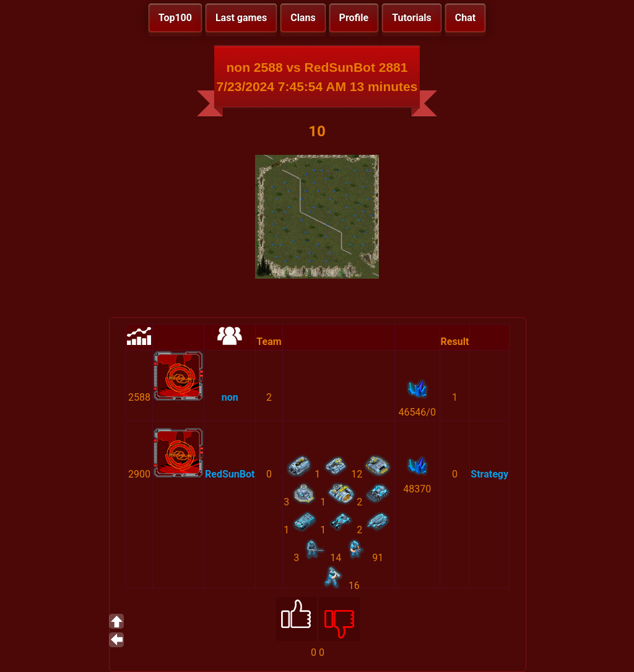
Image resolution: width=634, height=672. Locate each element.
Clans (303, 18)
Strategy (489, 474)
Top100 (175, 18)
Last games (241, 18)
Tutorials (412, 18)
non (230, 397)
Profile (354, 18)
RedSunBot (230, 474)
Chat (465, 18)
